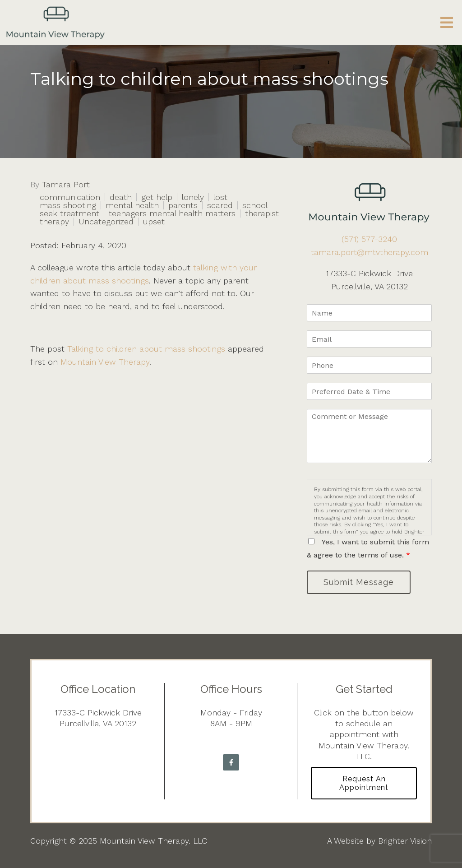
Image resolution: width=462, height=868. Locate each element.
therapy (54, 222)
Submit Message (359, 582)
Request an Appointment (364, 783)
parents (183, 205)
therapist (262, 214)
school (255, 205)
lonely (193, 197)
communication (70, 197)
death (121, 197)
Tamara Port (66, 185)
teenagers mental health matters (172, 214)
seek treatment (69, 214)
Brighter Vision (405, 841)
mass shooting (68, 205)
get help (157, 197)
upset (154, 222)
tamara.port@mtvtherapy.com (370, 252)
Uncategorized (106, 222)
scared (220, 205)
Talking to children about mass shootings (146, 349)
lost (220, 197)
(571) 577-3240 (369, 239)
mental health (132, 205)
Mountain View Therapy (105, 362)
